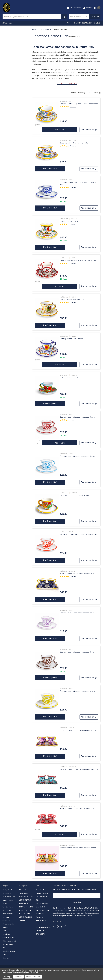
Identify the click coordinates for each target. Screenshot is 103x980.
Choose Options (50, 404)
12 (100, 93)
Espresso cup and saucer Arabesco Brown (78, 652)
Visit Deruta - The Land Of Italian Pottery (9, 900)
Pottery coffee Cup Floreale (72, 339)
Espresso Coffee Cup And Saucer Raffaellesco (79, 104)
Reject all (18, 977)
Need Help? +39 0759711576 (82, 23)
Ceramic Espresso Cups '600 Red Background (79, 260)
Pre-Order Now (50, 169)
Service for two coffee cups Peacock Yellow (78, 848)
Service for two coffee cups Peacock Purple (78, 730)
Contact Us (7, 920)
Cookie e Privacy (8, 937)
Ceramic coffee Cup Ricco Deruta (74, 143)
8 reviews (73, 107)
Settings (7, 977)
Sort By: (74, 93)
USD (69, 23)
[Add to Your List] (89, 130)
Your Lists (97, 23)
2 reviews (73, 188)
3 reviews (73, 263)
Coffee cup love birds (69, 221)
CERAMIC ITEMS (25, 900)
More (4, 948)
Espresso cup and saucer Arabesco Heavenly (79, 456)
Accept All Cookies (33, 977)
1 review (73, 302)
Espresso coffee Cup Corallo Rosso (74, 495)
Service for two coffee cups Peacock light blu (79, 769)
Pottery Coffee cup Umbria (71, 378)
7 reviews (73, 146)
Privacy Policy (34, 972)
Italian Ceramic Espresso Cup (72, 300)
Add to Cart (95, 17)
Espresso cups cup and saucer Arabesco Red (79, 534)
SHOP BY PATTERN (26, 897)
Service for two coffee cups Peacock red (77, 808)
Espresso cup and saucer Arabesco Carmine (78, 417)
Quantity (37, 125)
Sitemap (6, 958)
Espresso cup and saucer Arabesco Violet (77, 613)
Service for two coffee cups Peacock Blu (77, 574)
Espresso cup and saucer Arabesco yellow (77, 691)
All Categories (8, 23)
